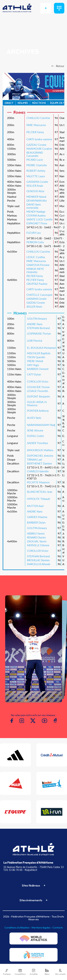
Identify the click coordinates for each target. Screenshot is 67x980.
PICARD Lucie (35, 160)
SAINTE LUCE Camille (39, 219)
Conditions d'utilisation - (18, 928)
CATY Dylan (34, 374)
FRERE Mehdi (35, 361)
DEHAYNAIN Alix (37, 201)
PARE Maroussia (36, 125)
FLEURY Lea (33, 233)
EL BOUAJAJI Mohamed (41, 348)
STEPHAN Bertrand (38, 328)
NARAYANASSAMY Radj (41, 425)
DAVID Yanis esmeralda (34, 206)
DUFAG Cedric (36, 436)
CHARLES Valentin (38, 471)
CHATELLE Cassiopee (39, 295)
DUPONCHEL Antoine (40, 456)
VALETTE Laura (36, 176)
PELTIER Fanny (35, 132)
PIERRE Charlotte (37, 165)
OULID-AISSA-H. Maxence (37, 404)
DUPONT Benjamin (38, 396)
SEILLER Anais (35, 186)
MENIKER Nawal (36, 197)
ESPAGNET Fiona (37, 223)
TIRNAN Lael (35, 460)
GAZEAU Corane (36, 145)
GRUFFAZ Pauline (37, 284)
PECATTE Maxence (38, 482)
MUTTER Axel (35, 506)
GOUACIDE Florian (38, 387)
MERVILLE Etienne (38, 545)
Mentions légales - (42, 928)
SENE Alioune (35, 430)
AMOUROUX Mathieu (40, 450)
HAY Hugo (33, 365)
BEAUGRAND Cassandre (35, 154)
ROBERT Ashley (36, 171)
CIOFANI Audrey (36, 215)
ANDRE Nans (35, 324)
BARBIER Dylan (36, 522)
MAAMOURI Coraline (39, 149)
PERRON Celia (35, 242)
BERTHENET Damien (39, 463)
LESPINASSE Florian (39, 333)
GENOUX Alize (35, 191)
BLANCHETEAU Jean (40, 492)
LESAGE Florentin (38, 391)
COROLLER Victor (38, 381)
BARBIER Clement (38, 369)
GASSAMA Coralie (37, 182)
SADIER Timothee (38, 443)
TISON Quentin (36, 357)
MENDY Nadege (36, 212)
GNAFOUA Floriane (38, 265)
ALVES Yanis (34, 418)
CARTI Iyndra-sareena (39, 139)
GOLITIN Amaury (37, 319)
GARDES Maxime (37, 517)
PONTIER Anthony (38, 411)
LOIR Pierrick (35, 341)
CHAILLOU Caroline (38, 118)
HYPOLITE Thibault (38, 499)
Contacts (58, 928)
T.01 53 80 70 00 (13, 870)
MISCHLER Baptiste (39, 353)
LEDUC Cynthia (36, 257)
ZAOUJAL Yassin (37, 541)
